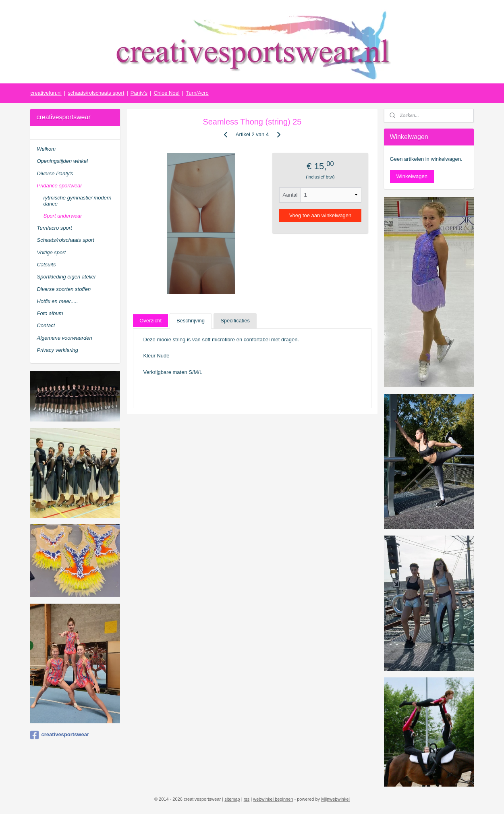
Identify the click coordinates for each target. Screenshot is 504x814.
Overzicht (150, 321)
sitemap (232, 799)
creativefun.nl (46, 93)
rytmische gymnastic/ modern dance (77, 200)
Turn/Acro (197, 93)
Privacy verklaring (57, 350)
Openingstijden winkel (62, 161)
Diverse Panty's (55, 173)
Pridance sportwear (59, 186)
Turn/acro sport (54, 228)
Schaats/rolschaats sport (65, 240)
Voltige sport (51, 252)
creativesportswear (60, 735)
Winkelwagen (412, 176)
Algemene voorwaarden (64, 338)
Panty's (139, 93)
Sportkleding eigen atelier (66, 277)
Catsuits (46, 265)
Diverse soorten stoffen (64, 289)
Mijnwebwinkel (335, 799)
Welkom (46, 149)
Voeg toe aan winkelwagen (320, 215)
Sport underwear (62, 216)
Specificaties (235, 321)
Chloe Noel (166, 93)
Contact (46, 325)
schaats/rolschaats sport (96, 93)
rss (247, 799)
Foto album (50, 313)
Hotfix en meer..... (57, 301)
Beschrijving (190, 321)
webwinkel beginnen (273, 799)
